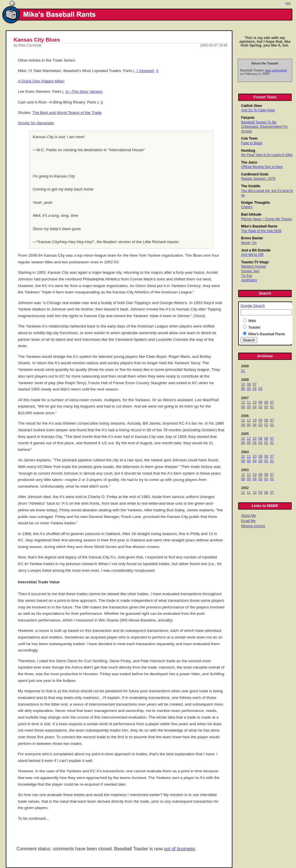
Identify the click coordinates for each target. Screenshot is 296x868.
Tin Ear (247, 276)
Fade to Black (252, 143)
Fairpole (248, 118)
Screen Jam (250, 271)
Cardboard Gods (255, 174)
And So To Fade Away (258, 110)
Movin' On (249, 243)
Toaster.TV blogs (255, 262)
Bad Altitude (251, 214)
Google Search (253, 306)
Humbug (248, 151)
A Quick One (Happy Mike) (41, 81)
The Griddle (251, 186)
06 (243, 389)
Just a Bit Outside (256, 250)
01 (243, 371)
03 (260, 389)
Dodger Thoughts (256, 203)
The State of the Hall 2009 (261, 231)
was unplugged (276, 70)
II (158, 71)
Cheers (247, 207)
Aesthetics (249, 280)
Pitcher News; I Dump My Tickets (267, 219)
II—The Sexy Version (84, 91)
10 (243, 384)
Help (288, 3)
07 (255, 384)
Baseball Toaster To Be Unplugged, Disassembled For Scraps (264, 127)
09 (249, 384)
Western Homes (254, 266)
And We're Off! (252, 255)
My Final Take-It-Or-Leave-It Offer (267, 155)
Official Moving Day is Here (262, 167)
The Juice (249, 162)
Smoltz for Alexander (36, 123)
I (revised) (145, 71)
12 (243, 402)
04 (255, 389)
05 (249, 389)
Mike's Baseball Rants (259, 226)
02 (266, 407)
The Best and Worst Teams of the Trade (67, 113)
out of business (180, 849)
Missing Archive (253, 526)
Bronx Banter (252, 238)
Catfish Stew (251, 106)
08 (266, 402)
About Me (248, 516)
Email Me (248, 521)
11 (249, 402)
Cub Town (249, 138)
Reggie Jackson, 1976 (258, 179)
